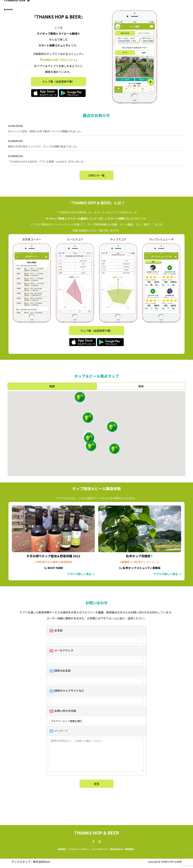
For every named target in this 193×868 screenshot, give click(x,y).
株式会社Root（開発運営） (123, 849)
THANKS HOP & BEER (17, 5)
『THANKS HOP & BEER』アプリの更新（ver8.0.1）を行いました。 (47, 161)
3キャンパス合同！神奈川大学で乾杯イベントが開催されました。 (45, 131)
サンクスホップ (100, 849)
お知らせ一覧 (96, 175)
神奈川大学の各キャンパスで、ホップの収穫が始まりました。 (43, 146)
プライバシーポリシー (79, 849)
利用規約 (62, 849)
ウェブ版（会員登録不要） (58, 81)
